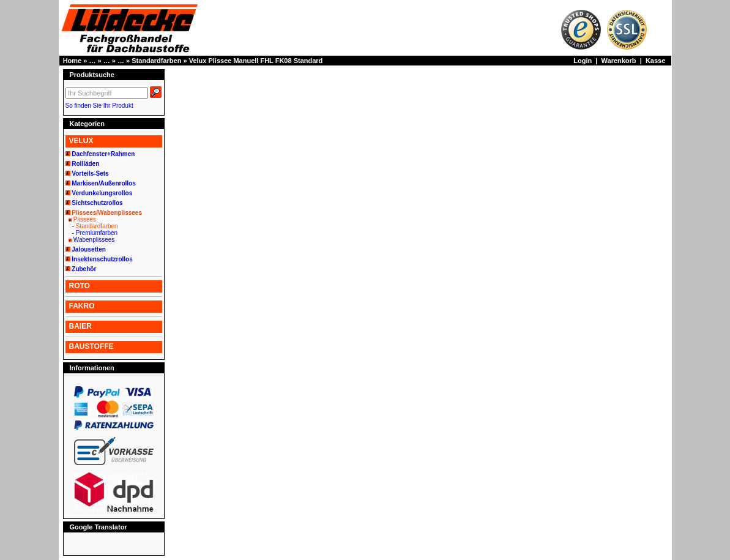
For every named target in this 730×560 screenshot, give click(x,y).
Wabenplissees (94, 240)
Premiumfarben (97, 233)
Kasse (655, 61)
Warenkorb (619, 61)
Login (583, 61)
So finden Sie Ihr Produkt (99, 106)
